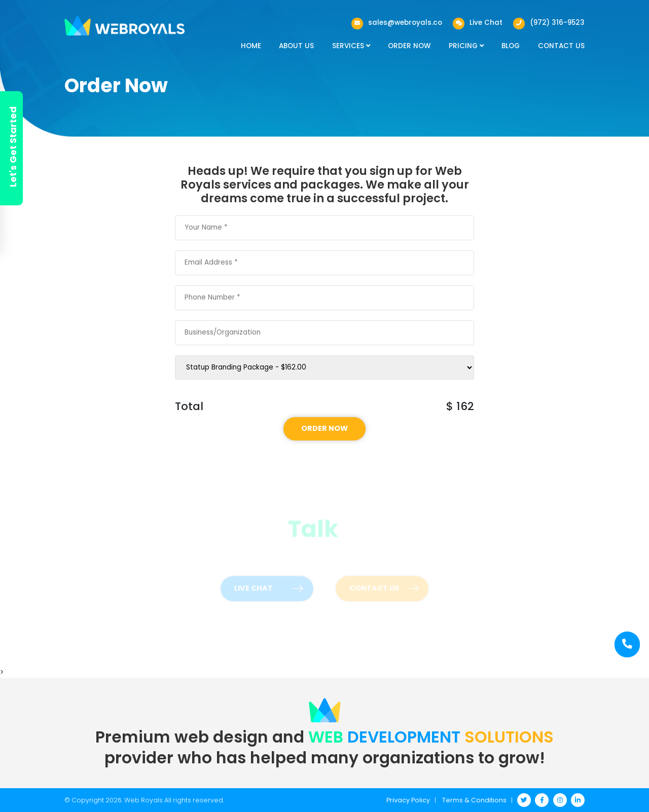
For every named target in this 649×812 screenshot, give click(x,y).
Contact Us (561, 46)
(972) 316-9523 (557, 23)
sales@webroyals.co (405, 23)
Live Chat (486, 23)
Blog (511, 46)
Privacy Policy (408, 800)
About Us (296, 46)
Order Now (409, 46)
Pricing (466, 46)
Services (351, 46)
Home (251, 46)
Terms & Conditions (474, 800)
